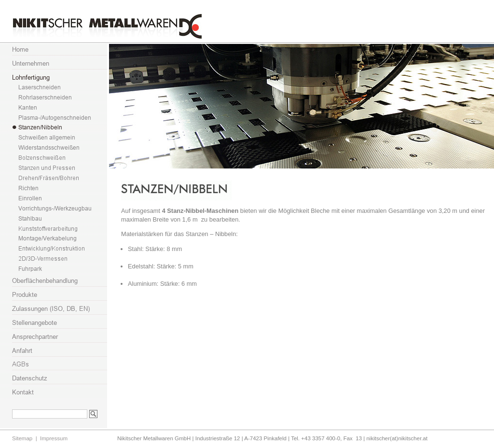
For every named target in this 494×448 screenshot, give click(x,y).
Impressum (54, 438)
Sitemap (22, 438)
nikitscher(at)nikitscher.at (397, 438)
